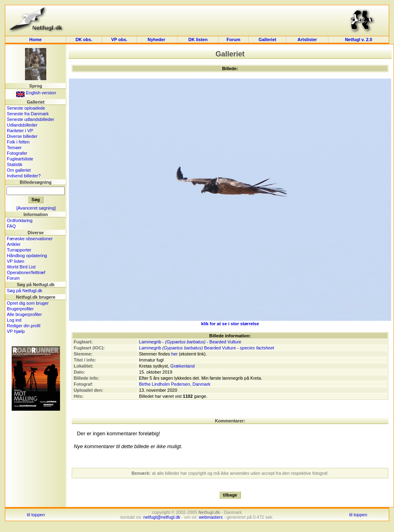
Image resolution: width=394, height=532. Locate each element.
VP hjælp (16, 331)
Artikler (14, 244)
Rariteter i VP (20, 131)
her (174, 354)
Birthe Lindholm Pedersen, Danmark (175, 384)
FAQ (11, 226)
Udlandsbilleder (22, 125)
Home (36, 39)
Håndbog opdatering (27, 256)
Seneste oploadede (26, 108)
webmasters (210, 517)
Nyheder (157, 39)
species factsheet (257, 348)
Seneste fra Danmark (28, 114)
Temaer (14, 148)
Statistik (15, 164)
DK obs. (84, 39)
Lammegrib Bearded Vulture (188, 348)
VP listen (16, 261)
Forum (233, 39)
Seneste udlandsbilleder (30, 119)
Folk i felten (18, 142)
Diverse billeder (22, 136)
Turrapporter (19, 250)
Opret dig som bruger (28, 303)
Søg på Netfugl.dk (25, 291)
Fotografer (17, 153)
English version (36, 93)
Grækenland (183, 366)
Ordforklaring (20, 220)
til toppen (36, 515)
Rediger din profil (24, 326)
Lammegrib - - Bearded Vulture (190, 342)
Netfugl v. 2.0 (359, 39)
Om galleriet (19, 170)
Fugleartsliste (20, 159)
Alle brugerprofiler (24, 314)
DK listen (198, 39)
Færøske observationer (30, 239)
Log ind (14, 320)
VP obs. (119, 39)
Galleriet (268, 39)
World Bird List (21, 267)
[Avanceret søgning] (36, 208)
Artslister (307, 39)
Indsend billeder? (24, 176)
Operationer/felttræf (26, 272)
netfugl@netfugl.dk (162, 517)
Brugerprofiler (20, 309)
